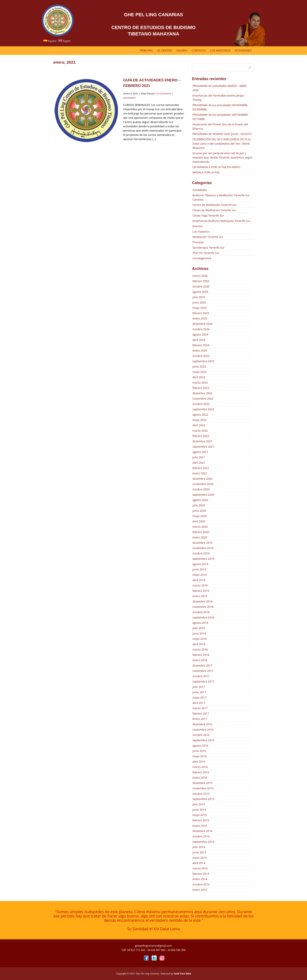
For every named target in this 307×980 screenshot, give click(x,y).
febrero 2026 (201, 281)
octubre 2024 (201, 329)
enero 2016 (200, 778)
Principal (146, 51)
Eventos (197, 226)
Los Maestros (220, 51)
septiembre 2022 (203, 409)
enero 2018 (200, 660)
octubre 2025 (201, 286)
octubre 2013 (201, 884)
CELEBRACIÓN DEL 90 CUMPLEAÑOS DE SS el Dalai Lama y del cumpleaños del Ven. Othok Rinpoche (221, 144)
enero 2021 (200, 473)
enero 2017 (200, 719)
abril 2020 (199, 521)
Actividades (243, 51)
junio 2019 (199, 569)
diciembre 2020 (202, 479)
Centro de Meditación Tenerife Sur (214, 205)
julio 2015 (199, 804)
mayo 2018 (199, 639)
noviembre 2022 (203, 398)
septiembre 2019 (203, 559)
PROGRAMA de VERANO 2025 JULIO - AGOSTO (222, 134)
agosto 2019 (200, 564)
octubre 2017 (201, 676)
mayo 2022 (199, 420)
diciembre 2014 (202, 831)
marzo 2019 (200, 585)
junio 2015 (199, 810)
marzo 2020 (200, 527)
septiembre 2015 (203, 799)
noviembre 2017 (203, 671)
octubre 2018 (201, 612)
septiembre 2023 (203, 361)
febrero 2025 (201, 313)
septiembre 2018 (203, 617)
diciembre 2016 (202, 724)
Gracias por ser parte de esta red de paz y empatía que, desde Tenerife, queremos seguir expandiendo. (222, 157)
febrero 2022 (201, 436)
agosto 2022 (200, 415)
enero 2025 (200, 318)
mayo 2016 (199, 756)
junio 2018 (199, 633)
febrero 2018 (201, 655)
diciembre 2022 (202, 393)
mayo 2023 (199, 372)
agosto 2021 (200, 452)
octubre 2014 (201, 836)
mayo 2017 (199, 697)
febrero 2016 (201, 772)
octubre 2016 (201, 735)
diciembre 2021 (202, 441)
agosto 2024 (200, 334)
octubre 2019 (201, 553)
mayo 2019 (199, 575)
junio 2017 (199, 692)
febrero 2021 (201, 468)
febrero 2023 (201, 388)
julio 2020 (199, 505)
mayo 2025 (199, 308)
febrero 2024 (201, 345)
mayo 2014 (199, 858)
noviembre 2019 (203, 548)
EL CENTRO (165, 51)
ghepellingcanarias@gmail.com (154, 946)
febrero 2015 (201, 820)
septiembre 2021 (203, 447)
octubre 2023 (201, 356)
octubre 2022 (201, 404)
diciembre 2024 (202, 324)
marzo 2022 (200, 431)
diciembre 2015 (202, 783)
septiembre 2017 (203, 681)
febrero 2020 (201, 532)
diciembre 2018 (202, 601)
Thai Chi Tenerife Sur (206, 253)
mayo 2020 (199, 516)
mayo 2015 (199, 815)
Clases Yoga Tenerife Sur (208, 215)
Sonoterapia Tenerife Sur (208, 248)
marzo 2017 (200, 708)
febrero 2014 (201, 874)
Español (50, 41)
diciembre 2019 (202, 543)
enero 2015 (200, 826)
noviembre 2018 (203, 607)
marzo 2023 (200, 382)
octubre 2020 (201, 489)
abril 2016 (199, 762)
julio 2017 (199, 687)
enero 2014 (200, 879)
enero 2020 (200, 537)
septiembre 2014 (203, 842)
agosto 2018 (200, 623)
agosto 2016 (200, 746)
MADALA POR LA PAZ (206, 172)
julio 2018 (199, 628)
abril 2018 (199, 644)
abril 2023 (199, 377)
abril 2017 (199, 703)
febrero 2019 (201, 591)
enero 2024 (200, 350)
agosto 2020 (200, 500)
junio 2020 (199, 511)
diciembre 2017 (202, 665)
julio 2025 (199, 297)
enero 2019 (200, 596)
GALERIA (182, 51)
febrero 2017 (201, 713)
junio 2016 (199, 751)
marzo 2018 (200, 649)
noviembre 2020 (203, 484)
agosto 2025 (200, 292)
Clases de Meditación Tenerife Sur (214, 210)
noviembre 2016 (203, 730)
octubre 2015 (201, 794)
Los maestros (201, 231)
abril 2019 (199, 580)
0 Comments (164, 93)
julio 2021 (199, 457)
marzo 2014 (200, 868)
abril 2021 (199, 463)
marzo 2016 (200, 767)
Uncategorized (202, 258)
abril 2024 (199, 340)
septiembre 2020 (203, 495)
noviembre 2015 (203, 788)
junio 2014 (199, 852)
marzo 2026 (200, 276)
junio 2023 (199, 366)
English (64, 41)
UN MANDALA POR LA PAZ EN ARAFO (216, 167)
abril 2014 (199, 863)
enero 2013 (200, 890)
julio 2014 (199, 847)
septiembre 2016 (203, 740)
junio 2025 (199, 302)
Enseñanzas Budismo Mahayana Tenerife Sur (221, 221)
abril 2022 (199, 425)
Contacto (199, 51)
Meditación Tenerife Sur (208, 237)
